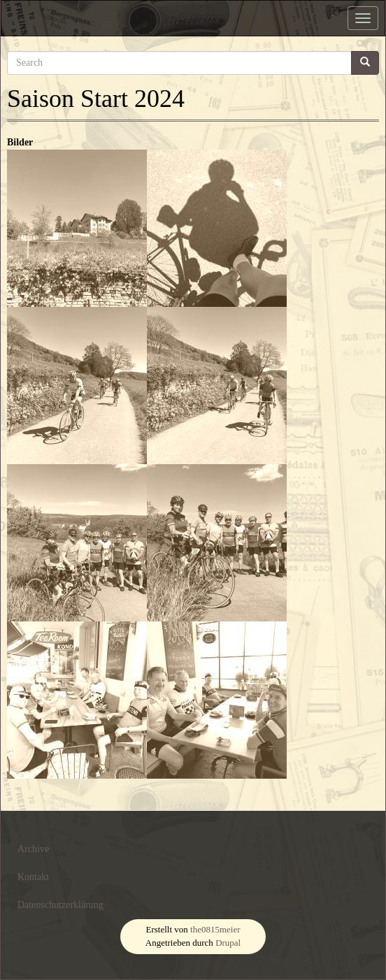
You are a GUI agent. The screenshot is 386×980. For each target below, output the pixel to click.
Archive (33, 849)
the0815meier (215, 929)
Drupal (228, 943)
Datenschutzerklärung (60, 905)
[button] (77, 228)
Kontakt (33, 877)
